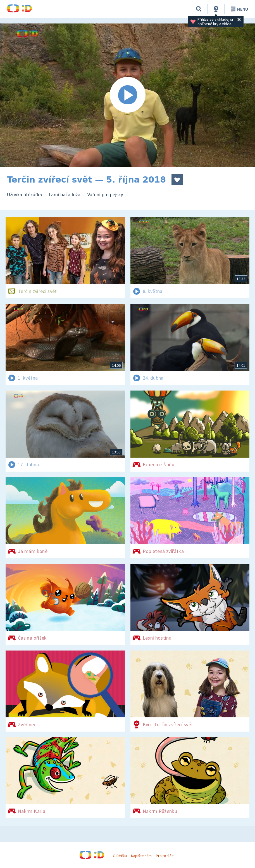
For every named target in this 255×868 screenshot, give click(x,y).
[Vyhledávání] (199, 9)
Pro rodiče (165, 856)
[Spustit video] (128, 95)
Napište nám (141, 856)
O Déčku (120, 856)
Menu (238, 9)
